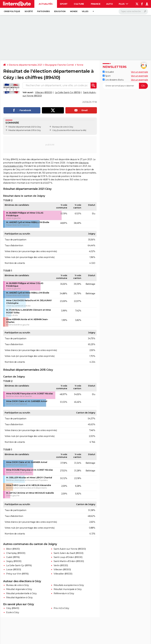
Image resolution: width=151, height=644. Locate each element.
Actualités (46, 4)
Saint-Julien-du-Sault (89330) (68, 553)
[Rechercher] (133, 11)
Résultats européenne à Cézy (69, 585)
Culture (79, 4)
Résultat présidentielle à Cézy (21, 593)
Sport (64, 4)
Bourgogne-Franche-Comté (59, 65)
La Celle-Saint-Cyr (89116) (68, 92)
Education (60, 11)
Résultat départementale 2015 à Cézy (25, 130)
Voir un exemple (139, 72)
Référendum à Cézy (64, 593)
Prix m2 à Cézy (61, 608)
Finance (96, 4)
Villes (85, 11)
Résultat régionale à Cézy (19, 589)
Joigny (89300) (14, 561)
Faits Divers (43, 11)
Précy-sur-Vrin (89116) (17, 574)
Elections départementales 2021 (25, 65)
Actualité (108, 72)
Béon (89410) (13, 549)
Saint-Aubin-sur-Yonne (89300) (70, 549)
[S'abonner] (125, 86)
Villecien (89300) (44, 92)
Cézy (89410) (13, 608)
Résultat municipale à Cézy (68, 589)
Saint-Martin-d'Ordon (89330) (69, 561)
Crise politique (12, 11)
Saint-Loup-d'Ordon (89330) (68, 557)
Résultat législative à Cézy (19, 597)
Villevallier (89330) (63, 574)
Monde (74, 11)
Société (29, 11)
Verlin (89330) (61, 565)
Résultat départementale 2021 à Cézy (25, 127)
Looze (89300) (14, 570)
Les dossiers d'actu (113, 80)
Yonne (80, 65)
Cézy (54, 130)
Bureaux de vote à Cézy (63, 127)
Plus (123, 4)
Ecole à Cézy (13, 612)
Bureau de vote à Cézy (18, 585)
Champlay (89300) (16, 553)
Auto (109, 4)
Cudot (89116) (13, 557)
